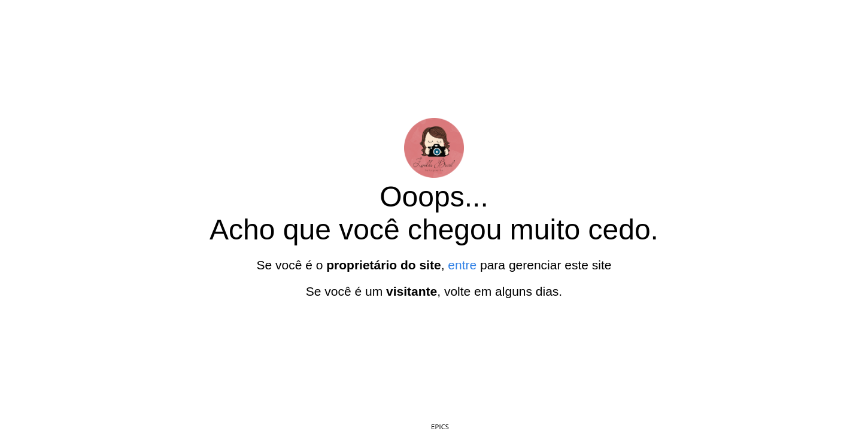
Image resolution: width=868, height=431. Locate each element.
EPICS (440, 427)
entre (462, 265)
